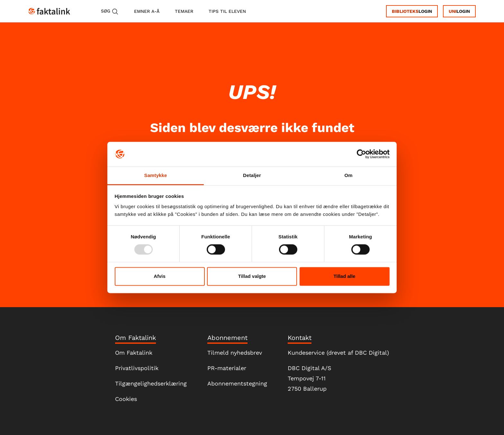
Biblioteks (405, 11)
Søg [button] (110, 12)
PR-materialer (227, 368)
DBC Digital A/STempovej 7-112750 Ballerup (310, 378)
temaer (184, 11)
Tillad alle (344, 276)
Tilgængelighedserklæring (151, 383)
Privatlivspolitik (137, 368)
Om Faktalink (134, 353)
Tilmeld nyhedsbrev (235, 353)
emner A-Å (147, 11)
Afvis (160, 276)
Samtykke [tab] (156, 175)
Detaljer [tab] (252, 175)
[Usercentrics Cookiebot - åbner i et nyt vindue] (361, 154)
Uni (453, 11)
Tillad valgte (252, 276)
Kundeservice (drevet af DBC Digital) (338, 353)
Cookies (126, 399)
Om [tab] (348, 175)
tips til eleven (227, 11)
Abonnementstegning (237, 383)
